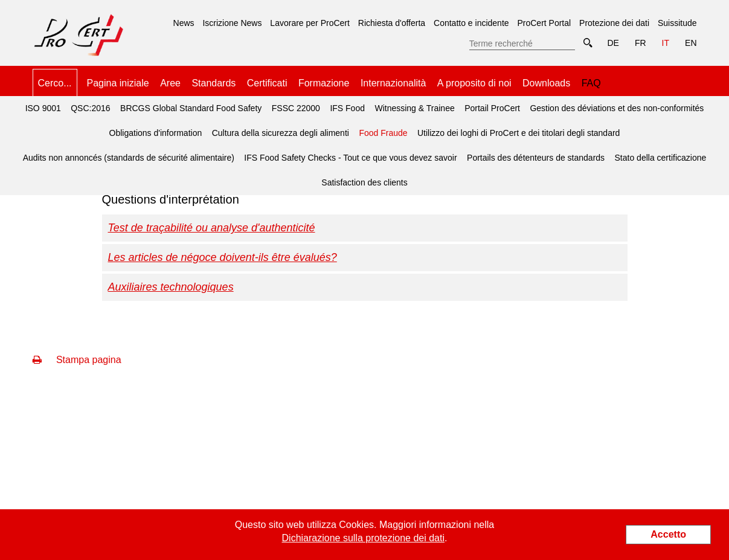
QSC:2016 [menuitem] (90, 108)
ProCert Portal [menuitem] (544, 23)
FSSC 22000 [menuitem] (296, 108)
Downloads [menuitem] (546, 83)
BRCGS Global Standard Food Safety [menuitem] (191, 108)
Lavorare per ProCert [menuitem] (310, 23)
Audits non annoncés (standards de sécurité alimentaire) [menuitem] (129, 158)
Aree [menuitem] (170, 83)
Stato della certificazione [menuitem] (661, 158)
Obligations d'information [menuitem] (156, 133)
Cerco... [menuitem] (55, 83)
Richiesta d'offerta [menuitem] (392, 23)
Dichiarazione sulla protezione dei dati (364, 538)
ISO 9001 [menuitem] (43, 108)
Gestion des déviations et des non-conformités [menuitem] (617, 108)
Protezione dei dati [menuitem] (614, 23)
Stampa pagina (77, 360)
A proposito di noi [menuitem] (474, 83)
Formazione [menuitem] (324, 83)
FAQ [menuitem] (591, 83)
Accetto (668, 534)
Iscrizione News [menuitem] (232, 23)
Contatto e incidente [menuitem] (471, 23)
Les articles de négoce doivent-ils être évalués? (223, 257)
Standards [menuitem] (214, 83)
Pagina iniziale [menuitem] (118, 83)
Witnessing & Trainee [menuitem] (414, 108)
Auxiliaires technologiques (171, 287)
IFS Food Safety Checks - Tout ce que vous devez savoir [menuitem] (350, 158)
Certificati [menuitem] (267, 83)
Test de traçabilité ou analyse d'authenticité (212, 228)
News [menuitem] (184, 23)
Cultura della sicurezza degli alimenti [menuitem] (281, 133)
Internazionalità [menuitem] (393, 83)
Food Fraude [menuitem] (381, 129)
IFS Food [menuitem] (347, 108)
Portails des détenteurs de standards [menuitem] (536, 158)
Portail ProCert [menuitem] (492, 108)
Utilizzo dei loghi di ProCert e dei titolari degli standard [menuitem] (519, 133)
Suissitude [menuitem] (677, 23)
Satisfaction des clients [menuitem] (364, 182)
